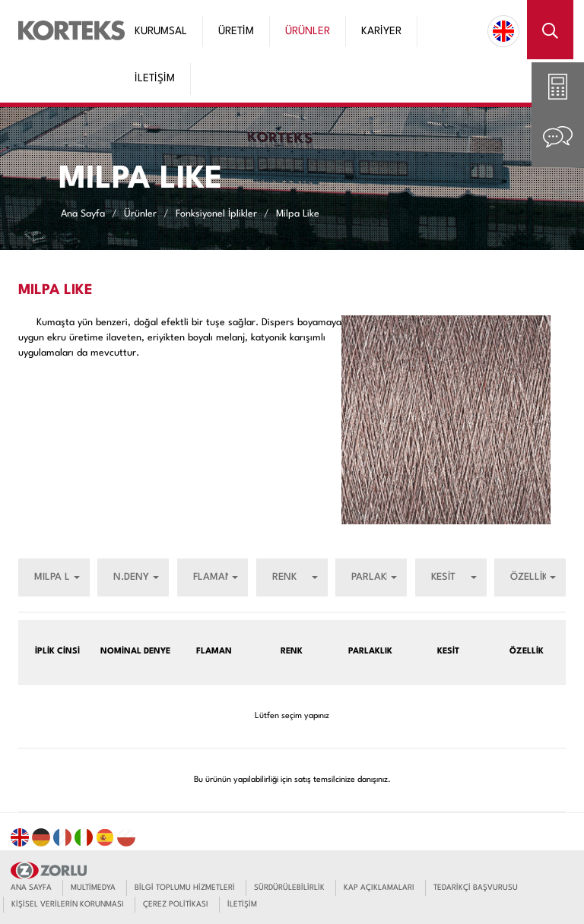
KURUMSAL (161, 31)
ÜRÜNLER (308, 31)
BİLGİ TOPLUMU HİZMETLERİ (185, 888)
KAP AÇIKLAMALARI (379, 888)
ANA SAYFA (31, 888)
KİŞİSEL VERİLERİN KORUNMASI (68, 904)
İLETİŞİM (155, 78)
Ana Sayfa (83, 213)
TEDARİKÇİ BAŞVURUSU (476, 888)
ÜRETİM (236, 31)
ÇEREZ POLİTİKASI (176, 904)
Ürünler (140, 213)
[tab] (558, 89)
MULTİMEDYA (93, 888)
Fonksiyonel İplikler (216, 213)
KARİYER (381, 31)
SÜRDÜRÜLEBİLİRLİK (289, 888)
